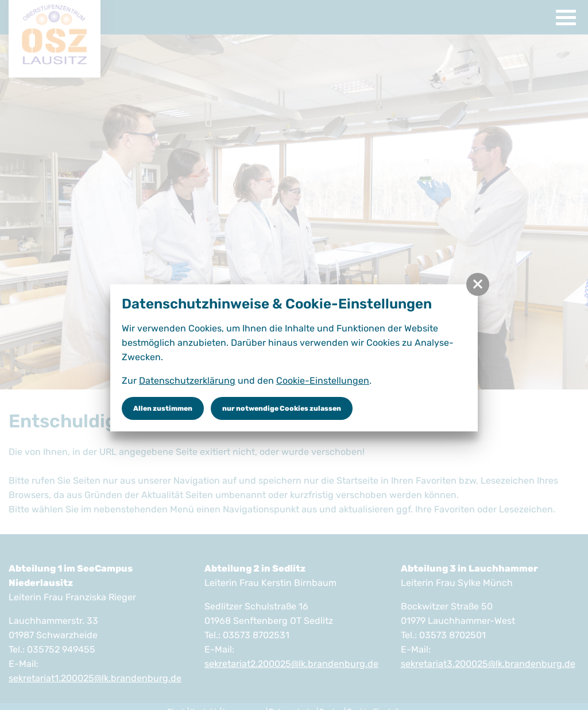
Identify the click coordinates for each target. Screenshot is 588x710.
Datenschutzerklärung (187, 381)
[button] (478, 284)
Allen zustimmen (163, 408)
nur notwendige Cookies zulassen (282, 408)
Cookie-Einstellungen (323, 381)
